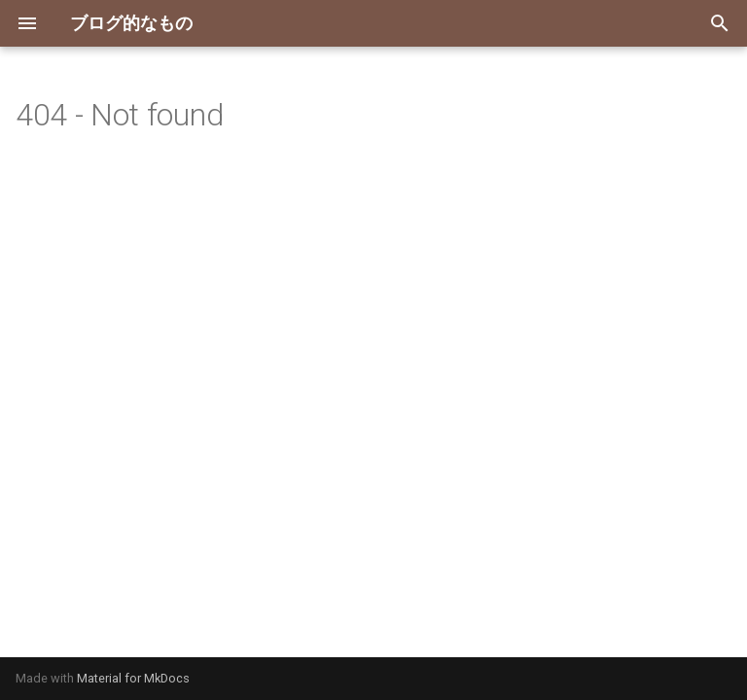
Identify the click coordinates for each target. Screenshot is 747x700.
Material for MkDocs (133, 678)
